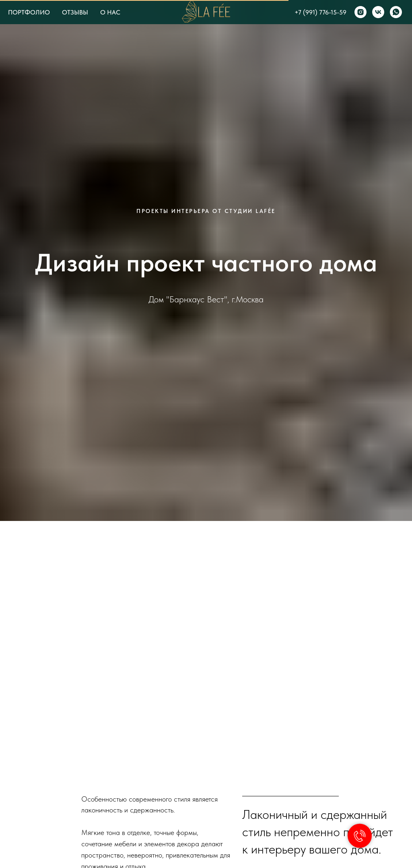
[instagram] (360, 12)
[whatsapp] (396, 12)
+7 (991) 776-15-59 (320, 12)
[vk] (378, 12)
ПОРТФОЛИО (29, 12)
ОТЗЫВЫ (75, 12)
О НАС (110, 12)
